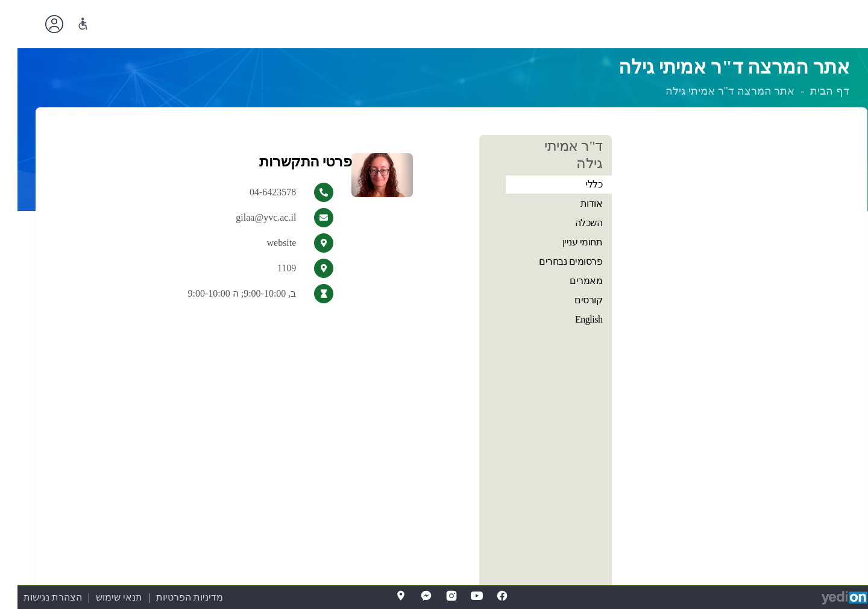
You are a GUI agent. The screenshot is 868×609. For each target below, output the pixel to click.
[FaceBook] (485, 596)
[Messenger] (409, 596)
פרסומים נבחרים (553, 261)
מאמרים (568, 281)
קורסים (571, 300)
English (571, 319)
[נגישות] (65, 24)
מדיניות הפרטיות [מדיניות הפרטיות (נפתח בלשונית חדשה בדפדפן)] (172, 597)
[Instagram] (434, 596)
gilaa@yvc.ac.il (248, 217)
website (264, 243)
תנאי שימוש (102, 597)
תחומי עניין (565, 242)
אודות (574, 204)
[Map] (383, 596)
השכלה (571, 223)
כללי (576, 184)
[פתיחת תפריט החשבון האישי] (37, 24)
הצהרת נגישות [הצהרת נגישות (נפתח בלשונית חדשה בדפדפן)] (35, 597)
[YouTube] (459, 596)
